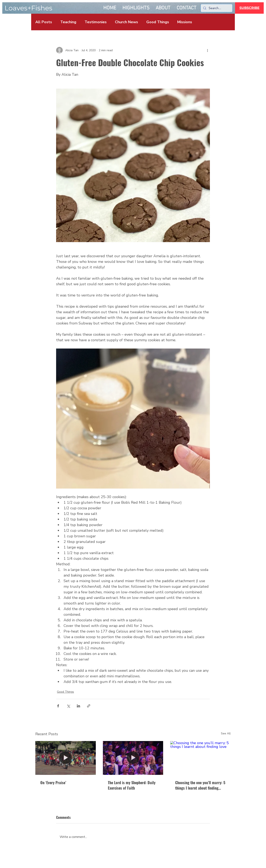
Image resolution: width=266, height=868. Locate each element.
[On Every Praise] (66, 758)
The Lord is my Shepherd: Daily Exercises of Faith (132, 785)
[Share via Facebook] (58, 706)
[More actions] (207, 50)
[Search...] (216, 8)
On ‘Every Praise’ (53, 783)
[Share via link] (89, 706)
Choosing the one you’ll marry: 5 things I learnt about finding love (200, 785)
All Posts (44, 22)
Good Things (158, 22)
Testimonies (96, 22)
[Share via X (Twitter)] (68, 706)
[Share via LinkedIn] (78, 706)
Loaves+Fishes (28, 8)
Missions (185, 22)
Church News (126, 22)
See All (226, 733)
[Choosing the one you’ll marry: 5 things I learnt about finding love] (200, 758)
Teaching (68, 22)
